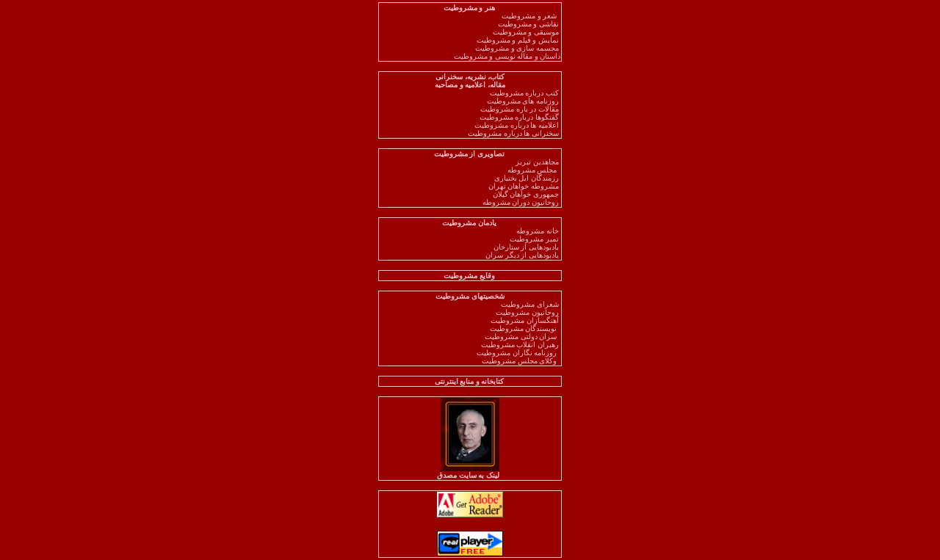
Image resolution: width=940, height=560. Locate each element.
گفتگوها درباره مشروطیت (520, 117)
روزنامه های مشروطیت (524, 101)
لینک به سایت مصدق (470, 472)
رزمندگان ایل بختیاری (528, 178)
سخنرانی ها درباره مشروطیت (514, 133)
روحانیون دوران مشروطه (522, 202)
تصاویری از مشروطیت (470, 154)
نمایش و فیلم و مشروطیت (519, 40)
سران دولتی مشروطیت (523, 337)
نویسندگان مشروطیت (525, 328)
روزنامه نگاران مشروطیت (518, 353)
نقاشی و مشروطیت (529, 24)
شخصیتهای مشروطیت (470, 296)
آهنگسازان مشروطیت (525, 320)
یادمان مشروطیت (470, 223)
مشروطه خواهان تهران (525, 186)
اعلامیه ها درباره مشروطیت (517, 125)
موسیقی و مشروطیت (527, 32)
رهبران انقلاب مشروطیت (521, 345)
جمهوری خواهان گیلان (527, 194)
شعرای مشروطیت (531, 304)
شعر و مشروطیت (531, 16)
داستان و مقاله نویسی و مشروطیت (507, 56)
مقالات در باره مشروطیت (520, 109)
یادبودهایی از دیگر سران (523, 255)
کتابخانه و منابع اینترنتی (470, 381)
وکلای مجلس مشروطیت (521, 361)
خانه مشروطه (538, 231)
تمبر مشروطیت (535, 239)
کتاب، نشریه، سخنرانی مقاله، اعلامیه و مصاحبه (470, 81)
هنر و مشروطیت (470, 8)
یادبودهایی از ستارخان (527, 247)
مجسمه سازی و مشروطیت (518, 48)
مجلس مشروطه (532, 170)
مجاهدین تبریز (538, 162)
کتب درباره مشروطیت (525, 93)
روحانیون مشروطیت (528, 312)
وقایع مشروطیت (470, 276)
